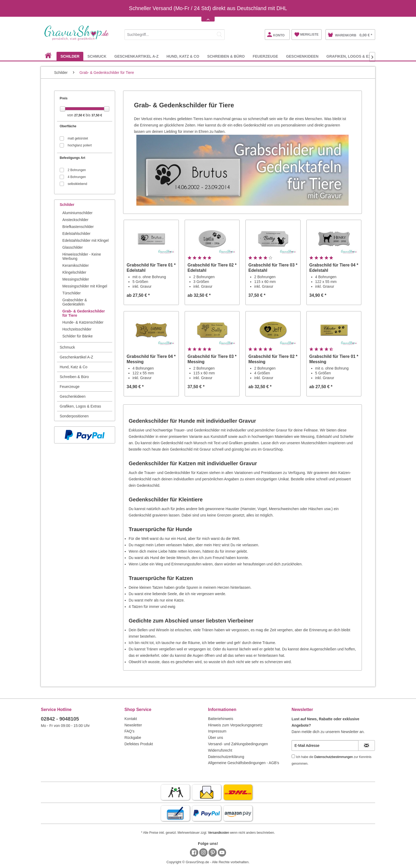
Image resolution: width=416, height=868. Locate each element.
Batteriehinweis (221, 719)
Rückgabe (133, 738)
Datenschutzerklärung (226, 757)
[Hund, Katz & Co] (183, 56)
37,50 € (97, 115)
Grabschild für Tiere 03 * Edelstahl (273, 268)
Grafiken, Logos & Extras (80, 406)
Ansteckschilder (75, 220)
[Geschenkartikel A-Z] (136, 56)
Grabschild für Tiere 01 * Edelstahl (151, 268)
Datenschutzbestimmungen (334, 757)
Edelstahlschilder (76, 234)
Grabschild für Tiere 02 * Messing (273, 359)
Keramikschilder (76, 265)
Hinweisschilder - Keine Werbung (82, 256)
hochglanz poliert (80, 145)
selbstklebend (77, 184)
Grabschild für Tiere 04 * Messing (151, 359)
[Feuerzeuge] (265, 56)
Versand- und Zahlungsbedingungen (238, 744)
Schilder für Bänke (77, 336)
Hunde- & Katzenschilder (83, 322)
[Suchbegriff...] (175, 35)
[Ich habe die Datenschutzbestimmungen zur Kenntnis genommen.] (293, 756)
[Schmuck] (97, 56)
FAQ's (129, 731)
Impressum (217, 731)
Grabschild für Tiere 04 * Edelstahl (334, 268)
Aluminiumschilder (77, 213)
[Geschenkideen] (302, 56)
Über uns (216, 738)
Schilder (67, 205)
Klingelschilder (74, 272)
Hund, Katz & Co (73, 367)
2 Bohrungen (77, 170)
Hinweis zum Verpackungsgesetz (235, 725)
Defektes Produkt (139, 744)
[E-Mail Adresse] (325, 746)
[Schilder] (70, 56)
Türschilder (71, 293)
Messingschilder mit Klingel (85, 286)
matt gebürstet (78, 138)
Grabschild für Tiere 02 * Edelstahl (212, 268)
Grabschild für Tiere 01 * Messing (334, 359)
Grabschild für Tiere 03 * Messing (212, 359)
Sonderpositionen (74, 416)
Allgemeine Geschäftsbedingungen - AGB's (244, 763)
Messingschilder (76, 279)
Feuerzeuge (70, 387)
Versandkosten (218, 833)
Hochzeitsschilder (77, 329)
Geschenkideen (73, 396)
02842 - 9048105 (60, 719)
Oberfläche (68, 126)
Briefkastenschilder (78, 227)
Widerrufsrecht (220, 750)
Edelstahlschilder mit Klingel (85, 240)
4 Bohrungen (77, 177)
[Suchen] (219, 35)
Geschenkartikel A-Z (76, 357)
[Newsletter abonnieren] (367, 746)
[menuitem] (175, 34)
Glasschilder (73, 247)
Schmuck (67, 347)
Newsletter (133, 725)
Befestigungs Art (72, 158)
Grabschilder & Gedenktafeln (75, 302)
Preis (64, 98)
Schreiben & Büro (74, 377)
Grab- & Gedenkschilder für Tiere (84, 313)
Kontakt (131, 719)
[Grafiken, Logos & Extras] (354, 56)
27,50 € (80, 115)
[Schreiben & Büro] (226, 56)
